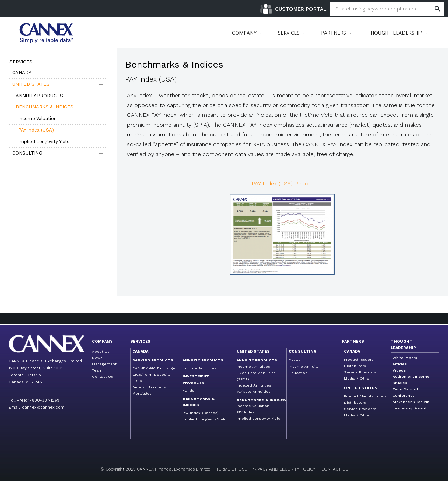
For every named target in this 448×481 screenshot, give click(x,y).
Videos (399, 370)
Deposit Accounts (149, 387)
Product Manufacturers (365, 396)
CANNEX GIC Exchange (154, 368)
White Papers (405, 358)
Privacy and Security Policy (283, 469)
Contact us (335, 469)
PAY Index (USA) (36, 130)
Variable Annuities (254, 392)
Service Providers (360, 372)
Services (140, 342)
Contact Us (103, 377)
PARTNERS (334, 33)
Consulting (27, 153)
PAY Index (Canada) (201, 413)
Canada (22, 73)
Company (102, 342)
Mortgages (142, 393)
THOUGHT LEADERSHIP (395, 33)
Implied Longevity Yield (44, 142)
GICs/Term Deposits (152, 374)
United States (31, 84)
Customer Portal (301, 9)
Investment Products (196, 379)
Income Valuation (37, 118)
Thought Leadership (403, 345)
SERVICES (289, 33)
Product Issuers (359, 359)
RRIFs (137, 381)
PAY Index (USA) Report (282, 183)
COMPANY (244, 33)
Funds (188, 391)
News (97, 358)
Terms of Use (232, 469)
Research (297, 360)
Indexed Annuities (254, 385)
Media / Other (357, 378)
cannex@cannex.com (43, 407)
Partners (353, 342)
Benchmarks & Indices (45, 107)
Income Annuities (199, 368)
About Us (101, 351)
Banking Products (153, 360)
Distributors (355, 366)
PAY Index (246, 412)
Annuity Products (39, 96)
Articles (400, 364)
